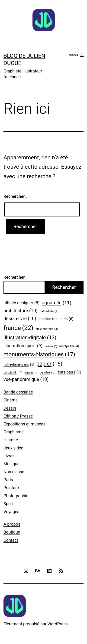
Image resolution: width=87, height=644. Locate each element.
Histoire (11, 440)
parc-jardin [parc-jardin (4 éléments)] (13, 373)
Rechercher (14, 277)
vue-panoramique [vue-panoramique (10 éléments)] (26, 380)
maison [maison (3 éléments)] (51, 346)
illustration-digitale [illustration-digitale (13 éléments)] (30, 338)
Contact (11, 540)
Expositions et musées (24, 424)
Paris (8, 480)
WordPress (57, 624)
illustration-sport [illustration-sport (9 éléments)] (23, 346)
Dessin (10, 408)
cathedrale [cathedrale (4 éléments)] (49, 311)
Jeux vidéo (13, 448)
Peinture (11, 488)
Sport (9, 504)
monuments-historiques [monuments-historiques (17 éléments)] (39, 354)
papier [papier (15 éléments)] (49, 364)
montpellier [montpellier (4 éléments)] (69, 346)
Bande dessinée (18, 392)
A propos (12, 524)
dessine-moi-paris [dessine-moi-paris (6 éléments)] (56, 319)
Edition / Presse (18, 416)
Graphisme (14, 432)
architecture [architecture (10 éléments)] (21, 311)
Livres (9, 456)
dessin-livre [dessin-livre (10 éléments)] (20, 319)
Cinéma (11, 400)
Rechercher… (15, 196)
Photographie (16, 496)
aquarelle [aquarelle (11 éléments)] (57, 303)
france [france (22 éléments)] (18, 328)
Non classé (14, 472)
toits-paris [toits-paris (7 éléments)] (69, 372)
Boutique (12, 532)
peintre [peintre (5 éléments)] (47, 373)
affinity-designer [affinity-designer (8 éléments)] (22, 303)
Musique (11, 464)
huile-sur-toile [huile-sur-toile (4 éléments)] (47, 329)
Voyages (11, 512)
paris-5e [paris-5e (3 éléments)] (31, 373)
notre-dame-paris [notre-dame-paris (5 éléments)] (19, 365)
